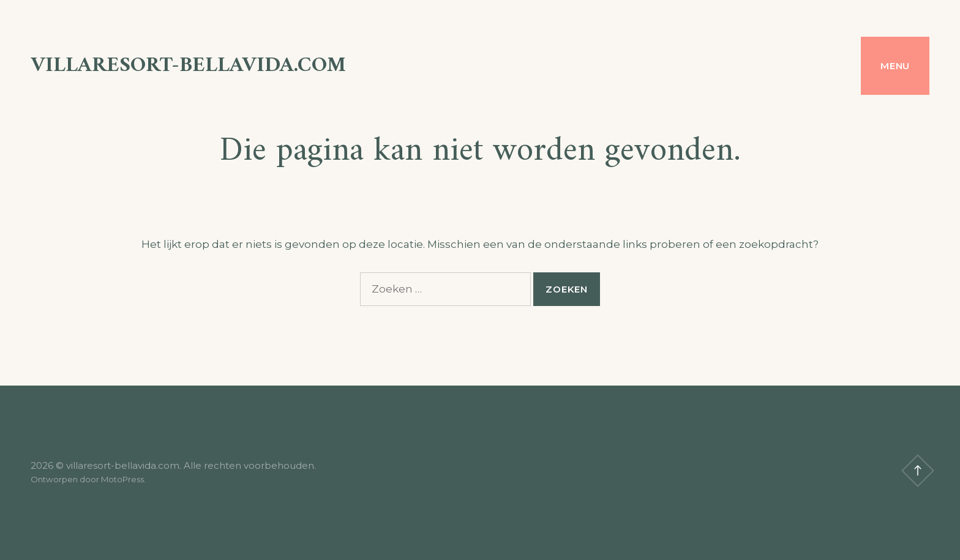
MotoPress (122, 479)
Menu (895, 66)
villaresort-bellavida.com (188, 66)
